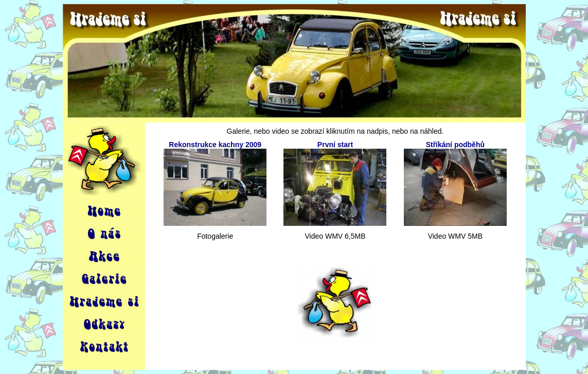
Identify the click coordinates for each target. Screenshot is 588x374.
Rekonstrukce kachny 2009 (215, 145)
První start (335, 145)
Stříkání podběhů (455, 145)
